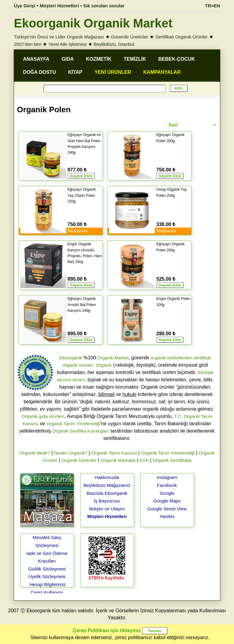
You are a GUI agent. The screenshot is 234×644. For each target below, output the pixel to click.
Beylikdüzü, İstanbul (114, 44)
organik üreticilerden (171, 358)
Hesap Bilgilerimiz (48, 584)
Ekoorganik (71, 358)
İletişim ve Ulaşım (107, 509)
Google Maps (167, 501)
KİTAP (75, 72)
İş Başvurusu (107, 501)
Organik (104, 365)
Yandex (167, 516)
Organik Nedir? (35, 453)
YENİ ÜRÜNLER (113, 72)
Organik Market (113, 358)
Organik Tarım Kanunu (114, 453)
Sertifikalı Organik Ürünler (181, 37)
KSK (144, 460)
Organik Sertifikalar (172, 460)
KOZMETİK (99, 59)
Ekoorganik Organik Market (93, 23)
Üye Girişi (25, 6)
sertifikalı (202, 358)
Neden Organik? (71, 453)
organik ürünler (78, 365)
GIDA (68, 59)
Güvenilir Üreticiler (130, 37)
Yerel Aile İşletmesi (67, 44)
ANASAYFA (36, 59)
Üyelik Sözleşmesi (47, 576)
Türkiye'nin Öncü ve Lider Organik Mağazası (59, 37)
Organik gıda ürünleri (43, 416)
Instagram (167, 477)
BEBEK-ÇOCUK (176, 59)
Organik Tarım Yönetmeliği (73, 424)
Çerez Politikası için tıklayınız (107, 630)
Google (167, 493)
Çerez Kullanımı (47, 592)
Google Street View (167, 509)
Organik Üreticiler (79, 460)
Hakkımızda (107, 477)
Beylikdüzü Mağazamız (107, 485)
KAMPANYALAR (162, 72)
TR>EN (213, 6)
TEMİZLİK (135, 59)
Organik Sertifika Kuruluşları (81, 431)
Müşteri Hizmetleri (107, 516)
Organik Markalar (118, 460)
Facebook (167, 485)
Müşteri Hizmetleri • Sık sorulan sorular (82, 6)
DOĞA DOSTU (40, 72)
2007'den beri (28, 44)
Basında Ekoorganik (107, 493)
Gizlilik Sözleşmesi (47, 569)
